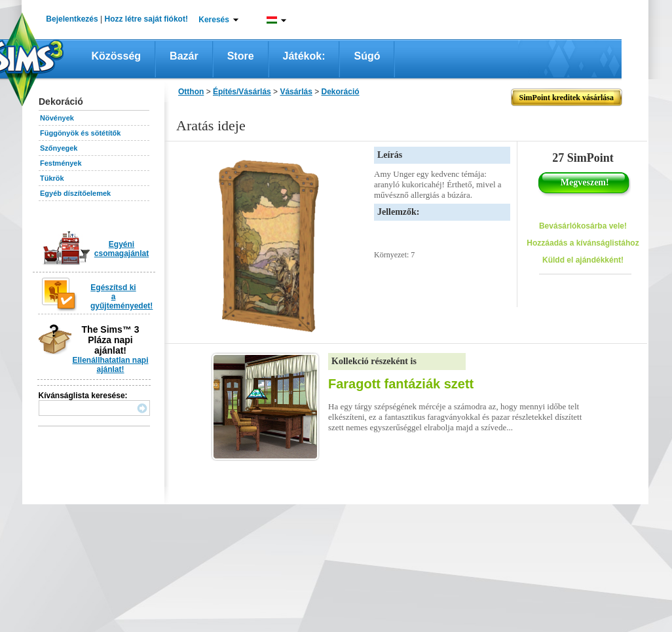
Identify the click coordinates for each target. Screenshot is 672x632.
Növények (57, 118)
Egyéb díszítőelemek (75, 193)
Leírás (390, 155)
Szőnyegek (59, 148)
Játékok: (304, 56)
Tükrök (52, 178)
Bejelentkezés (72, 19)
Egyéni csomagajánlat (121, 249)
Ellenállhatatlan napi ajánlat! (110, 365)
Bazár (184, 56)
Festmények (61, 163)
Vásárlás (296, 92)
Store (241, 56)
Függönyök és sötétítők (80, 133)
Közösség (117, 56)
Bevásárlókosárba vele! (583, 226)
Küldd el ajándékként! (583, 260)
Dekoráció (341, 92)
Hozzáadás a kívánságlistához (583, 243)
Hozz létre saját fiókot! (146, 19)
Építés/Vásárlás (242, 92)
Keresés (214, 20)
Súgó (367, 56)
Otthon (191, 92)
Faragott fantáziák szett (401, 384)
